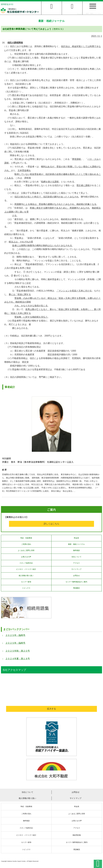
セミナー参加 (26, 582)
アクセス (76, 563)
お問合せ (76, 576)
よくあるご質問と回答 (26, 550)
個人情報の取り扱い (26, 576)
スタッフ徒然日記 (26, 563)
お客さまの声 (26, 557)
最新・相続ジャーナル (76, 544)
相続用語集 (77, 835)
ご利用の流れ (26, 544)
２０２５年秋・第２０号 (18, 651)
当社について (76, 557)
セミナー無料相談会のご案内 (76, 582)
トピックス (26, 588)
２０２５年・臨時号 (15, 635)
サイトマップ (76, 569)
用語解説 (76, 588)
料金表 (76, 538)
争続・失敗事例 (26, 538)
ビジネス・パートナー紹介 (26, 569)
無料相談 (76, 550)
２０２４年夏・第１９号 (18, 659)
